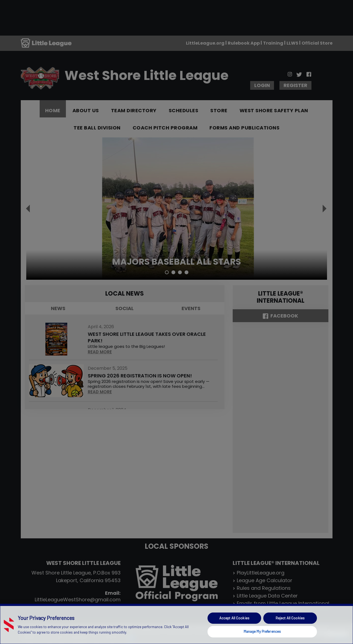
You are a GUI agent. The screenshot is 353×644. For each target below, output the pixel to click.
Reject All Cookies (290, 618)
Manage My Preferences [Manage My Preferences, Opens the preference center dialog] (262, 631)
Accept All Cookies (234, 618)
